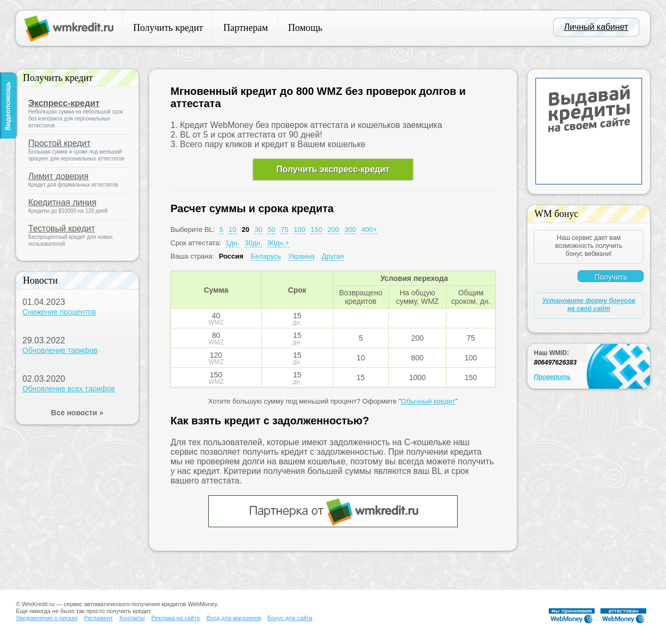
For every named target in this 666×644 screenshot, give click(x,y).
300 (351, 230)
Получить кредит (168, 28)
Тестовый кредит (62, 228)
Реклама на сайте (176, 618)
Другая (333, 256)
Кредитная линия (62, 202)
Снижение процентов (59, 312)
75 (285, 230)
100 (299, 230)
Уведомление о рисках (47, 618)
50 (271, 230)
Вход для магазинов (233, 618)
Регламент (99, 618)
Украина (302, 256)
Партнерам (246, 28)
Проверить (552, 377)
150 (316, 230)
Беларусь (266, 256)
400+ (369, 230)
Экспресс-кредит (64, 103)
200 (334, 230)
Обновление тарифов (60, 350)
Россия (231, 256)
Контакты (132, 618)
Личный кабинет (596, 27)
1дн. (233, 243)
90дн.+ (278, 243)
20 (246, 230)
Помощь (305, 28)
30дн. (253, 243)
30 (258, 230)
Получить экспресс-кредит (333, 169)
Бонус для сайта (290, 618)
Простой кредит (59, 143)
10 (232, 230)
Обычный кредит (428, 401)
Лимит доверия (58, 176)
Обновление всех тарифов (69, 389)
